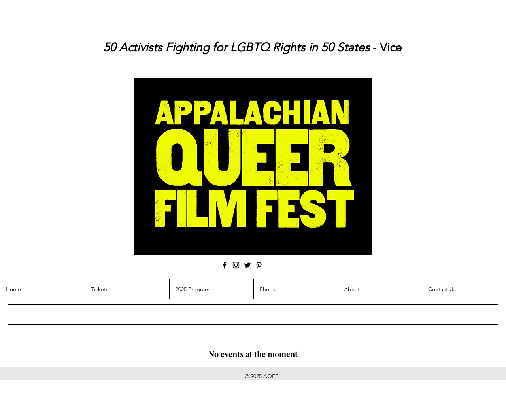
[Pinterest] (259, 265)
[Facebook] (225, 265)
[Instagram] (236, 265)
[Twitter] (247, 265)
